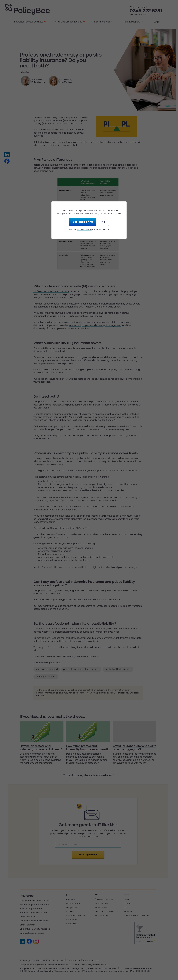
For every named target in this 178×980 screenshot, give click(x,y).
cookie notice (84, 230)
